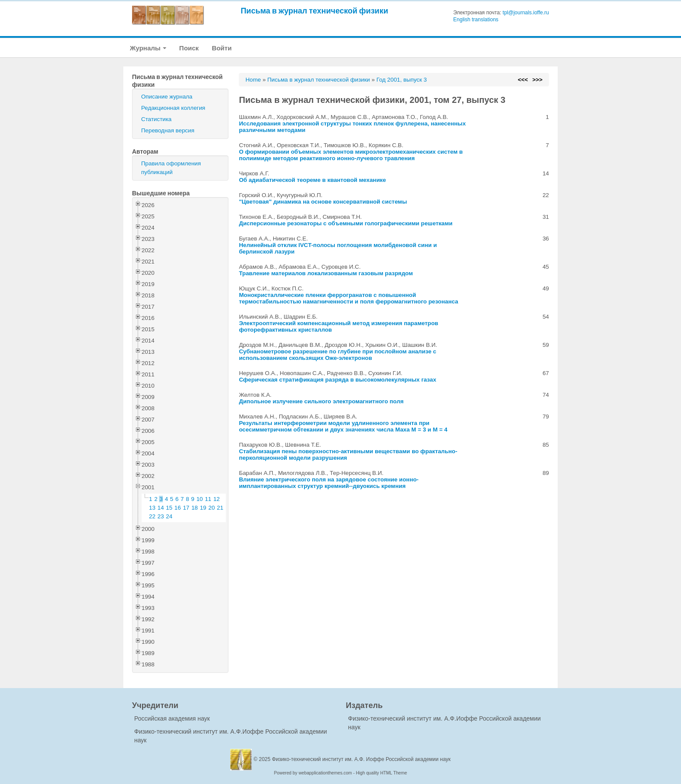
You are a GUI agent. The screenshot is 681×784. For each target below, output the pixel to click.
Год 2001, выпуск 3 (402, 80)
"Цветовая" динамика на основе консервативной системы (323, 202)
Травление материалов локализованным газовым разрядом (326, 273)
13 (152, 508)
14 (161, 508)
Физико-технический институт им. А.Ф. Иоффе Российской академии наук (361, 759)
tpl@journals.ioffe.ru (526, 13)
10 (200, 499)
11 (208, 499)
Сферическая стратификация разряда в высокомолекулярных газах (337, 380)
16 (178, 508)
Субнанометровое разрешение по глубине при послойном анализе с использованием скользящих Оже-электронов (337, 355)
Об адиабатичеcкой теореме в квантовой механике (312, 180)
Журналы (148, 48)
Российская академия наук (172, 718)
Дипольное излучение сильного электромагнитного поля (321, 401)
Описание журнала (167, 97)
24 (169, 516)
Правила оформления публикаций (171, 168)
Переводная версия (168, 130)
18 (195, 508)
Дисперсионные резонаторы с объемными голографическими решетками (346, 223)
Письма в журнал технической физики (314, 11)
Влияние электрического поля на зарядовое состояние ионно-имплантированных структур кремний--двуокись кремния (329, 483)
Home (253, 80)
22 (152, 516)
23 (161, 516)
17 (186, 508)
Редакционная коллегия (173, 108)
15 (169, 508)
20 (212, 508)
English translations (476, 20)
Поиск (189, 48)
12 (217, 499)
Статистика (156, 119)
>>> (537, 80)
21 (220, 508)
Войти (222, 48)
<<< (523, 80)
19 (203, 508)
